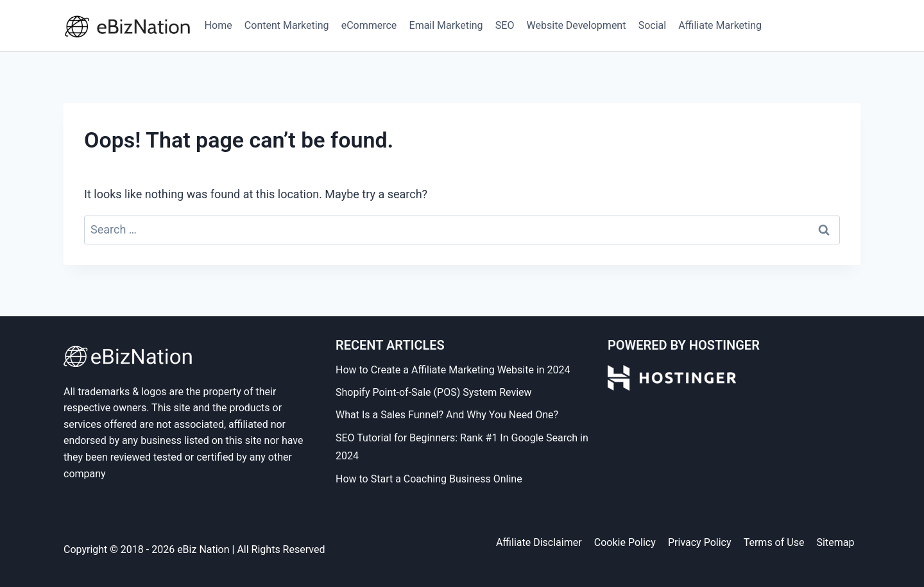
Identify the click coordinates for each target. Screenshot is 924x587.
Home (218, 25)
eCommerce (369, 25)
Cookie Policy (625, 542)
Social (652, 25)
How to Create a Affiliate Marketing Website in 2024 (453, 370)
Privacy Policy (700, 542)
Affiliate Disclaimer (539, 542)
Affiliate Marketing (720, 25)
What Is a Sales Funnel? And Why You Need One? (447, 415)
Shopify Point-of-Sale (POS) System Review (434, 392)
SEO (505, 25)
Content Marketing (287, 25)
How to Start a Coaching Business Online (429, 479)
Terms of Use (774, 542)
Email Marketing (446, 25)
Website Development (577, 25)
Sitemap (836, 542)
